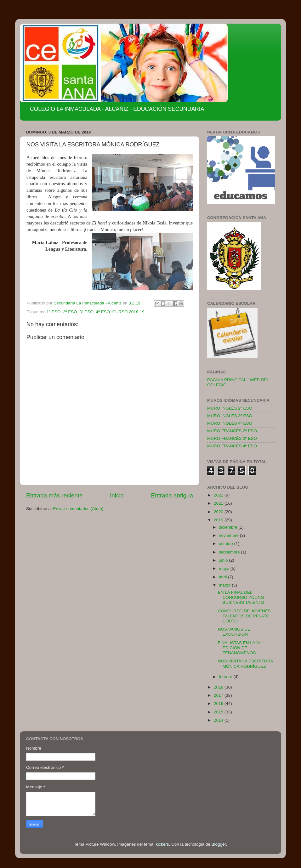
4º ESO (103, 312)
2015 (219, 712)
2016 (219, 703)
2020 (219, 512)
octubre (227, 544)
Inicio (117, 495)
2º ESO (70, 312)
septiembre (230, 552)
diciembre (229, 527)
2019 (219, 520)
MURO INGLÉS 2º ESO (230, 408)
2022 (219, 495)
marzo (225, 585)
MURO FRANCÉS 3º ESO (232, 438)
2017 (219, 695)
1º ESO (54, 312)
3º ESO (86, 312)
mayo (225, 568)
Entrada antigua (172, 495)
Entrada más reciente (54, 495)
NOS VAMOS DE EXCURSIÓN (234, 632)
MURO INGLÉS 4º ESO (230, 423)
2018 (219, 687)
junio (224, 560)
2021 (219, 503)
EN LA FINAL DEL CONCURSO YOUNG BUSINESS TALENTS (241, 597)
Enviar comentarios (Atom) (78, 509)
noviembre (229, 535)
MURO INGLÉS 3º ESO (230, 416)
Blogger (219, 844)
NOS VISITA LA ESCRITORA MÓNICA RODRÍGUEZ (245, 664)
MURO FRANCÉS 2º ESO (232, 431)
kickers (162, 844)
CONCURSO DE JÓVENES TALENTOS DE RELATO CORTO (244, 616)
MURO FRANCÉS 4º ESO (232, 446)
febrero (226, 677)
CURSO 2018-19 (128, 312)
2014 (219, 720)
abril (223, 577)
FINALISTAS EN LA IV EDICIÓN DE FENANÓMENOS (239, 648)
